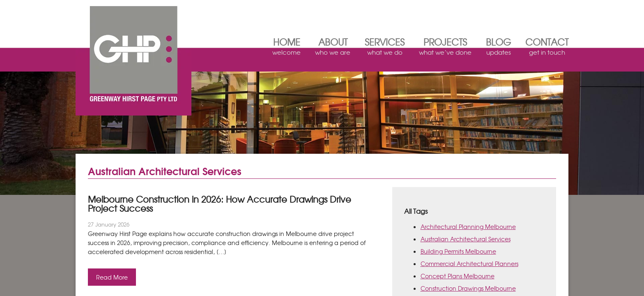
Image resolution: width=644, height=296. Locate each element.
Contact (547, 48)
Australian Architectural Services (466, 239)
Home (286, 48)
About (333, 48)
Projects (445, 48)
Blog (498, 48)
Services (385, 48)
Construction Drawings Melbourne (468, 288)
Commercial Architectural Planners (469, 264)
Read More (112, 277)
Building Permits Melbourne (458, 251)
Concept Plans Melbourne (458, 276)
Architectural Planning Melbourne (468, 227)
